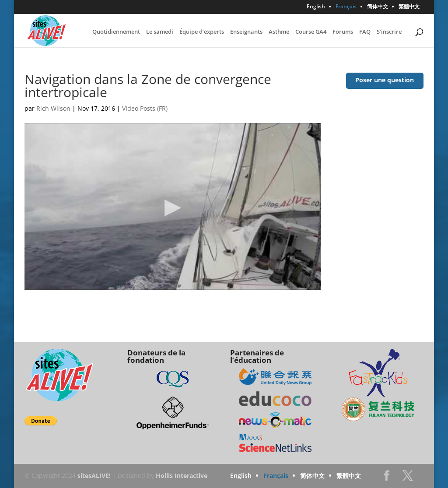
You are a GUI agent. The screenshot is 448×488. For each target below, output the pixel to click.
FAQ (365, 32)
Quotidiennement (116, 32)
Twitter (408, 478)
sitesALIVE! (94, 476)
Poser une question (385, 80)
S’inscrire (389, 32)
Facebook (387, 478)
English (316, 7)
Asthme (279, 32)
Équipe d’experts (202, 32)
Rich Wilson (53, 108)
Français (346, 7)
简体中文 (378, 7)
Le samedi (160, 32)
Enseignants (246, 32)
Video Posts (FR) (145, 108)
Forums (343, 32)
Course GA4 (311, 32)
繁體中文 (409, 7)
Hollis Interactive (182, 476)
